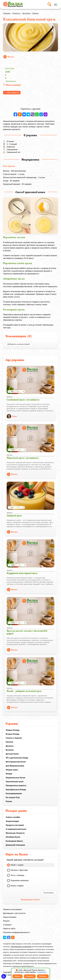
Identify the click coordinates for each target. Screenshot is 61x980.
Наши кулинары (10, 917)
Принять (17, 976)
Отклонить (30, 976)
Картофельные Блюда (16, 790)
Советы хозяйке (13, 817)
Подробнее (42, 972)
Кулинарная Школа (14, 841)
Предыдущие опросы (30, 900)
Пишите (6, 921)
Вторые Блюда (13, 734)
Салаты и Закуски (14, 738)
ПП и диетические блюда (17, 758)
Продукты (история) (15, 825)
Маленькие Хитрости (15, 833)
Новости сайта (9, 929)
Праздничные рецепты (16, 786)
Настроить (43, 976)
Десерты (10, 746)
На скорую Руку (13, 797)
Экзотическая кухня (15, 782)
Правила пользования (12, 909)
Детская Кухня (12, 754)
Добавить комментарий (19, 344)
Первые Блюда (13, 730)
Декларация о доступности (14, 913)
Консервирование (14, 794)
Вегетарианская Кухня (16, 762)
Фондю (9, 774)
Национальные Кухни (15, 778)
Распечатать (11, 81)
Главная (7, 13)
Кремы (36, 13)
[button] (4, 976)
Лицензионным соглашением (21, 947)
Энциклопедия (12, 821)
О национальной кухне (16, 829)
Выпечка (10, 750)
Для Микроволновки (15, 766)
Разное (9, 801)
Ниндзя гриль (12, 770)
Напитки (9, 742)
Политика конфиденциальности (16, 932)
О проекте (7, 925)
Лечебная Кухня (13, 837)
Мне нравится (13, 93)
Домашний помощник (15, 845)
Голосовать (48, 893)
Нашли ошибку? (12, 85)
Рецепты (16, 13)
